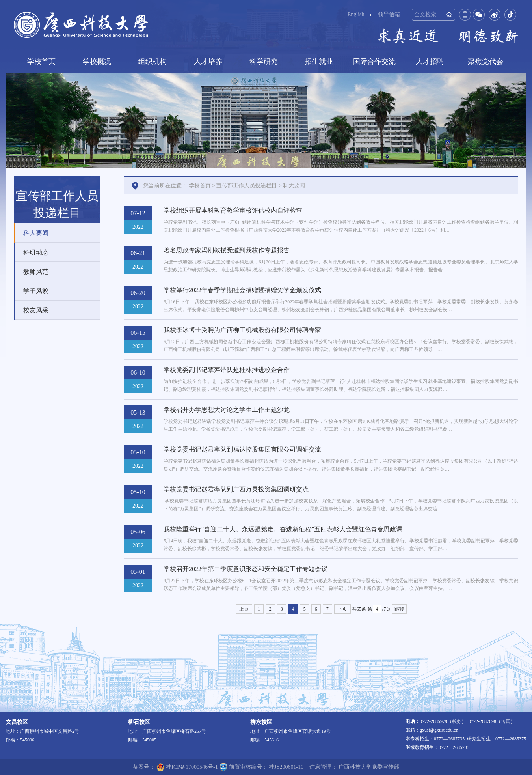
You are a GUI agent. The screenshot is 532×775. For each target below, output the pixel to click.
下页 (342, 609)
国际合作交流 (374, 62)
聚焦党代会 (485, 62)
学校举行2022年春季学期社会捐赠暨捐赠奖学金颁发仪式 (242, 290)
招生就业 (319, 62)
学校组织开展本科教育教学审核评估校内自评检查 (233, 210)
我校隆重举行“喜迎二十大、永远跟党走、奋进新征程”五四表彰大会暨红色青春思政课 (283, 529)
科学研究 (264, 62)
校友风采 (36, 310)
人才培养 (208, 62)
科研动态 (36, 252)
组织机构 (153, 62)
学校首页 (41, 62)
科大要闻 (36, 233)
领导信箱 (389, 14)
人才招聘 (430, 62)
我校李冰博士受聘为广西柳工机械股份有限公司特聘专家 (242, 330)
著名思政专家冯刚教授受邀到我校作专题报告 (227, 250)
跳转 (399, 609)
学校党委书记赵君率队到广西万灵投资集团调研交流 (236, 489)
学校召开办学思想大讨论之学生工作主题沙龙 (227, 410)
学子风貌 (36, 291)
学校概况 (97, 62)
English (356, 14)
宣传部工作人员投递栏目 (247, 186)
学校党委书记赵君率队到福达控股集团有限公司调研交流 (242, 449)
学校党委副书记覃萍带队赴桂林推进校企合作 (227, 370)
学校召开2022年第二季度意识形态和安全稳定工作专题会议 (246, 569)
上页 (244, 609)
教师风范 (36, 272)
